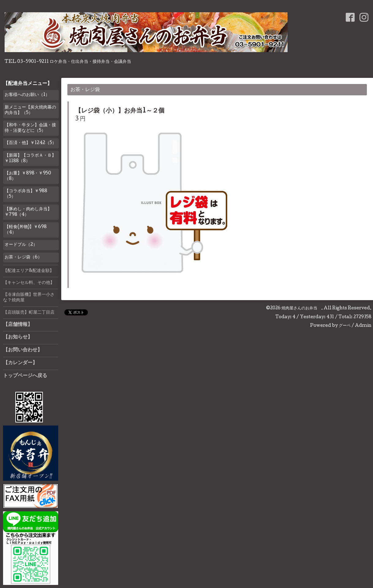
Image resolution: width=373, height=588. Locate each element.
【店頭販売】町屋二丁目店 (29, 313)
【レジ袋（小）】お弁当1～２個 (120, 111)
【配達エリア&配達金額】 (28, 271)
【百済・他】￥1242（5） (30, 143)
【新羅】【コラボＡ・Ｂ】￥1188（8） (30, 158)
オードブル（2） (21, 245)
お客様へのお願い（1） (27, 95)
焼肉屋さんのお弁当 (301, 308)
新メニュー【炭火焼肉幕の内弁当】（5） (30, 110)
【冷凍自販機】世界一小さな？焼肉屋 (29, 298)
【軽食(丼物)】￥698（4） (26, 230)
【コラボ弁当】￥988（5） (26, 194)
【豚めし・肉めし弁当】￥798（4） (28, 212)
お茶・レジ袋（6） (23, 258)
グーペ (345, 326)
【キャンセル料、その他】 (29, 283)
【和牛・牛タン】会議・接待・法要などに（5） (30, 128)
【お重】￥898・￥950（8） (28, 176)
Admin (363, 326)
